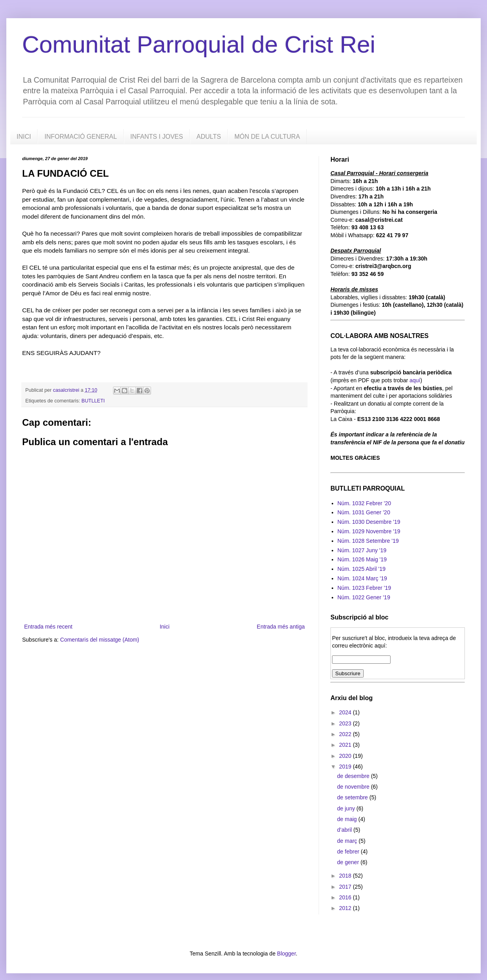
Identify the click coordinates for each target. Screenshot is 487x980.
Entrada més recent (48, 627)
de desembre (354, 776)
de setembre (353, 797)
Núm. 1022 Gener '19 (364, 597)
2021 (346, 745)
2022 (346, 734)
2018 (346, 876)
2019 (346, 767)
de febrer (349, 852)
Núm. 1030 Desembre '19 (369, 522)
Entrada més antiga (281, 627)
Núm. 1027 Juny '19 (362, 550)
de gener (349, 862)
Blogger (286, 954)
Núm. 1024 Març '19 (362, 578)
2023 (346, 723)
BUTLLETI (93, 401)
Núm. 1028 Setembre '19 (368, 541)
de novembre (354, 787)
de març (348, 841)
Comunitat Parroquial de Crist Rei (199, 44)
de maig (348, 819)
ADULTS (209, 137)
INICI (24, 137)
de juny (347, 808)
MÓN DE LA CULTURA (267, 137)
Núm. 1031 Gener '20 (364, 512)
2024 (346, 712)
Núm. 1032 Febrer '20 (364, 503)
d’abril (345, 830)
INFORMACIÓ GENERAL (80, 137)
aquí (415, 380)
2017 (346, 887)
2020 (346, 756)
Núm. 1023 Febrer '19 (364, 588)
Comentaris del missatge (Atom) (100, 640)
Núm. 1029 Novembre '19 (369, 531)
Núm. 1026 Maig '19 (362, 559)
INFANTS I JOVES (157, 137)
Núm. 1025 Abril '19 (362, 569)
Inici (165, 627)
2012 (346, 908)
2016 (346, 897)
